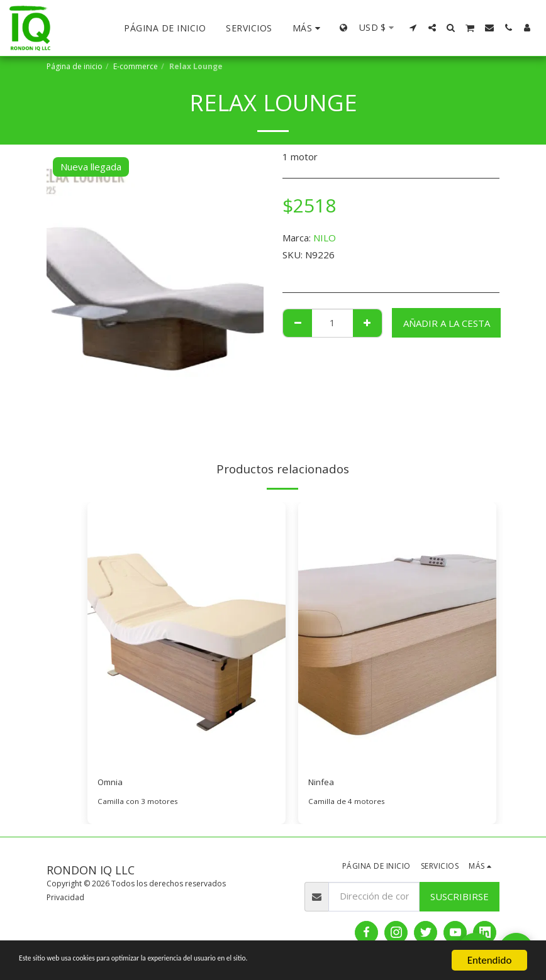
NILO (325, 238)
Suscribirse (460, 898)
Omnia (111, 783)
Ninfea (322, 783)
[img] (187, 634)
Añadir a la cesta (447, 323)
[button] (413, 28)
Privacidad (65, 899)
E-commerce (136, 66)
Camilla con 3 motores (138, 803)
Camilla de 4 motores (347, 803)
